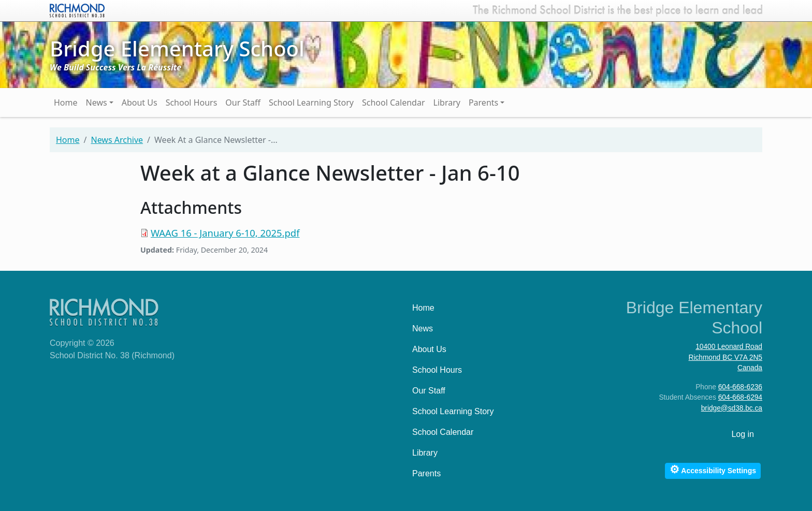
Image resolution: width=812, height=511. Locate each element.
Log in (743, 434)
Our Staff (243, 103)
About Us (140, 103)
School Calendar (394, 103)
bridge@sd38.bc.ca (732, 408)
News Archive (117, 140)
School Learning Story (311, 103)
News (97, 103)
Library (447, 103)
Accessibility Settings (713, 469)
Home (66, 103)
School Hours (192, 103)
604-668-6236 (740, 387)
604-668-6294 (740, 397)
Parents (483, 103)
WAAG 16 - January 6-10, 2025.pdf (225, 233)
